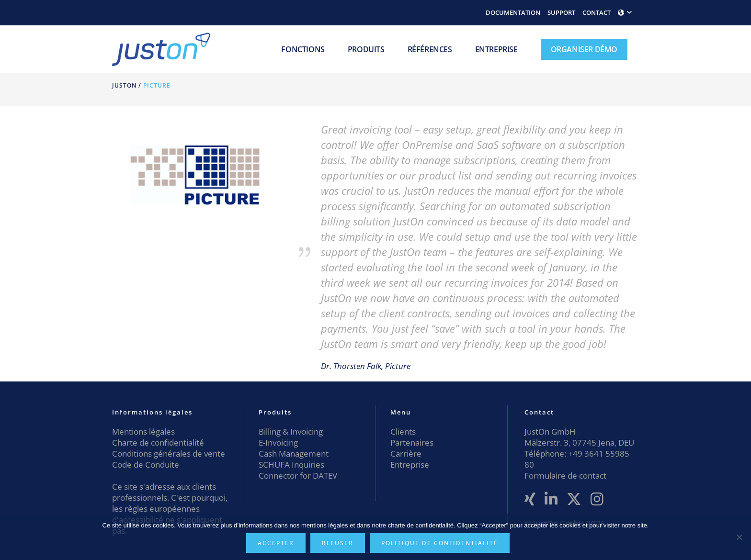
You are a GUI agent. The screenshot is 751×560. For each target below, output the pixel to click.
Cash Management (294, 454)
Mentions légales (143, 431)
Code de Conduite (146, 465)
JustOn (124, 85)
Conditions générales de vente (169, 454)
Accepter (276, 543)
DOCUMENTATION (513, 12)
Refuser (338, 543)
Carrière (406, 454)
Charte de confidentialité (158, 442)
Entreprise (410, 465)
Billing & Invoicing (291, 431)
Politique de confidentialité (440, 543)
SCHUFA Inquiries (291, 465)
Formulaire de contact (565, 476)
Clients (403, 431)
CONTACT (597, 12)
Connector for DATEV (298, 476)
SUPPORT (561, 12)
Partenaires (412, 442)
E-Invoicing (278, 442)
